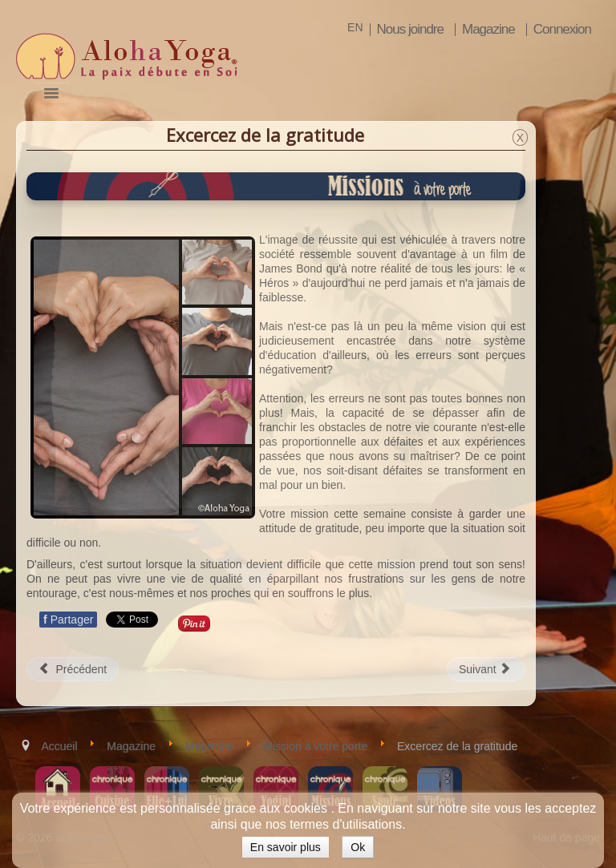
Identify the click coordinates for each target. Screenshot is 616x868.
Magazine (488, 30)
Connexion (562, 30)
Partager (68, 620)
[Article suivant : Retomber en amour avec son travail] (486, 669)
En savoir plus (286, 847)
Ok (358, 847)
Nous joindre (410, 30)
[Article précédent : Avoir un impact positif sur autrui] (73, 669)
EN (355, 27)
